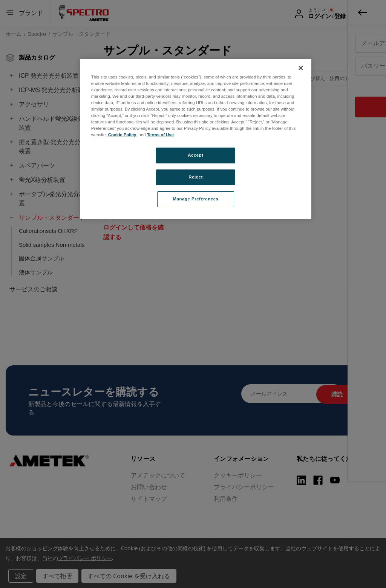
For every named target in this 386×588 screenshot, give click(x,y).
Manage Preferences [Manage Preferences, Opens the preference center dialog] (196, 199)
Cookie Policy (122, 135)
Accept (195, 155)
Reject (196, 177)
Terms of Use (160, 135)
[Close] (301, 68)
